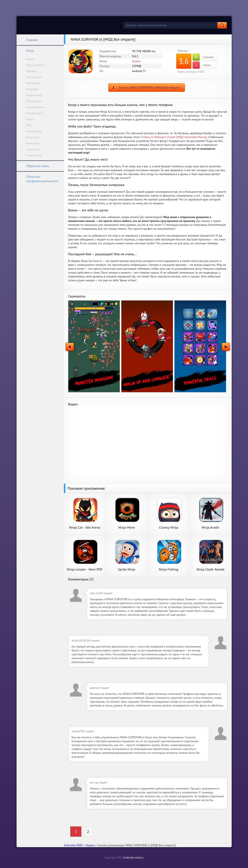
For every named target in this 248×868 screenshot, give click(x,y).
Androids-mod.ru (133, 858)
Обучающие (34, 101)
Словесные (33, 149)
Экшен (31, 59)
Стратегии (33, 137)
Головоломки (35, 113)
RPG (29, 125)
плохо (202, 65)
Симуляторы (34, 131)
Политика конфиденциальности (40, 179)
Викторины (33, 143)
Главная (29, 40)
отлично (203, 57)
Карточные (33, 83)
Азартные (32, 89)
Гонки (30, 119)
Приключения (35, 65)
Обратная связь (35, 166)
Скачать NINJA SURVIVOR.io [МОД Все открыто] (150, 88)
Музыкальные (35, 107)
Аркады (31, 71)
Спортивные (34, 155)
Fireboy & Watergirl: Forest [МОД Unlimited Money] (174, 137)
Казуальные (34, 95)
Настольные (34, 77)
